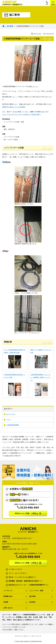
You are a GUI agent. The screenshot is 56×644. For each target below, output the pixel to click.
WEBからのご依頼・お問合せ (28, 513)
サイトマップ (37, 636)
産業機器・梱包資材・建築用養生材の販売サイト (26, 581)
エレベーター (10, 414)
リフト (7, 420)
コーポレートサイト (16, 569)
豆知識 (6, 602)
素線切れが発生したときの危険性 (14, 107)
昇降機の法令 (8, 596)
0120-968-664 (30, 507)
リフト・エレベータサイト (18, 573)
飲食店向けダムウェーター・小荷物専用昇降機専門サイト (29, 585)
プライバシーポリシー (22, 636)
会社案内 (32, 602)
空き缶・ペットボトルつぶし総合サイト (22, 577)
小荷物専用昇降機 (11, 425)
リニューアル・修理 (36, 591)
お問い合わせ (8, 608)
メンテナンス (8, 591)
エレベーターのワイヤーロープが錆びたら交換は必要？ (22, 114)
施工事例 (32, 596)
